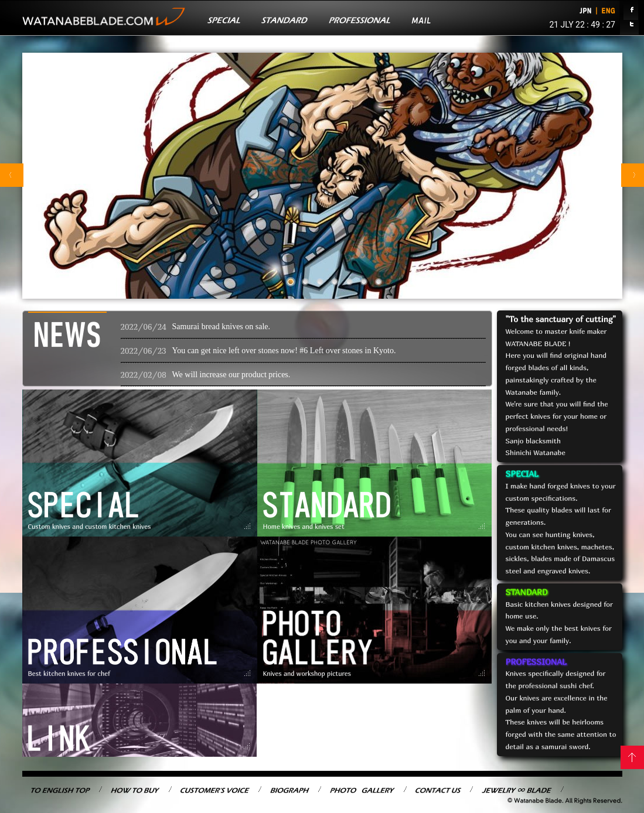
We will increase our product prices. (231, 375)
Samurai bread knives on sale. (222, 327)
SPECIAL (522, 474)
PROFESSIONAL (536, 662)
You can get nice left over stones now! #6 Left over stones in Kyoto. (284, 351)
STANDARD (527, 592)
